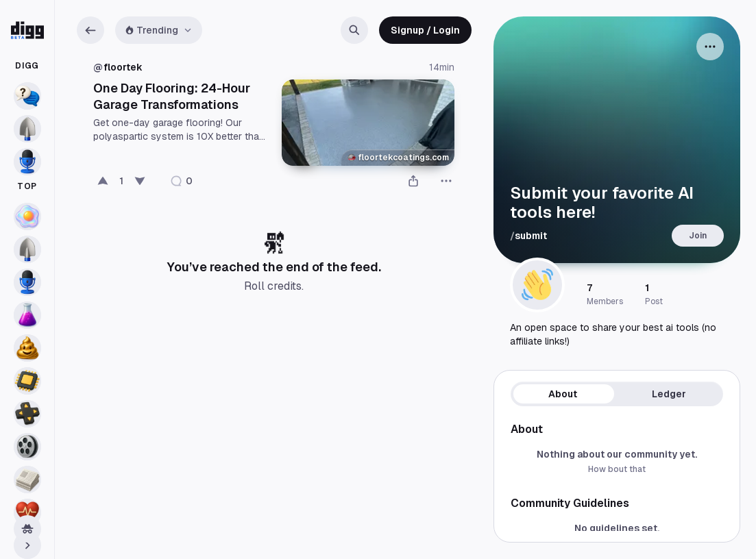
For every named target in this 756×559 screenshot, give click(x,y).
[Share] (413, 181)
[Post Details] (274, 133)
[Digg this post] (103, 181)
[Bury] (140, 181)
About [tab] (563, 394)
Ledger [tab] (669, 394)
